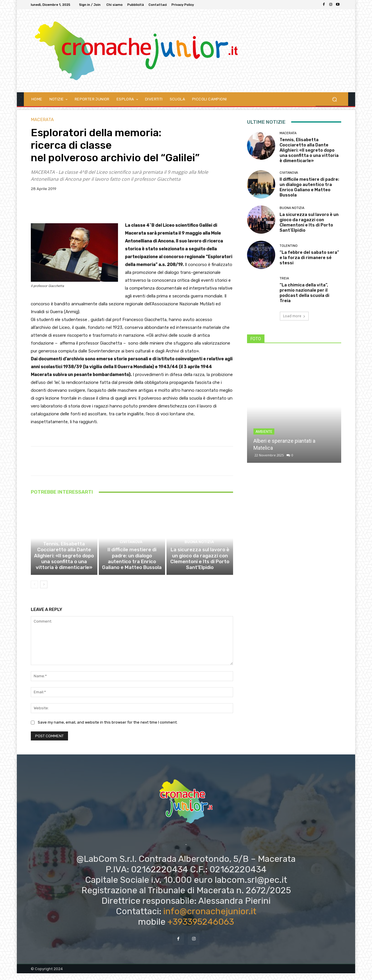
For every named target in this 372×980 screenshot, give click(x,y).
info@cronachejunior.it (210, 918)
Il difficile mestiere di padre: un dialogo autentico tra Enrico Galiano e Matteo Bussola (132, 567)
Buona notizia (199, 552)
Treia (284, 278)
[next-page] (44, 591)
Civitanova (131, 552)
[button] (334, 99)
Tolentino (289, 246)
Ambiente (264, 432)
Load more (294, 316)
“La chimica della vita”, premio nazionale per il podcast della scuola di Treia (304, 293)
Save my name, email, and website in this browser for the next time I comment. (108, 729)
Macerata (42, 120)
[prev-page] (34, 591)
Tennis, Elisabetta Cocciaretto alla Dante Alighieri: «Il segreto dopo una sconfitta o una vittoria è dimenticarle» (64, 564)
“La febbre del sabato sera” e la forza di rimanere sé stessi (309, 258)
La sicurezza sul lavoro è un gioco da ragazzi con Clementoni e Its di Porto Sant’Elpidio (200, 567)
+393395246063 (201, 928)
